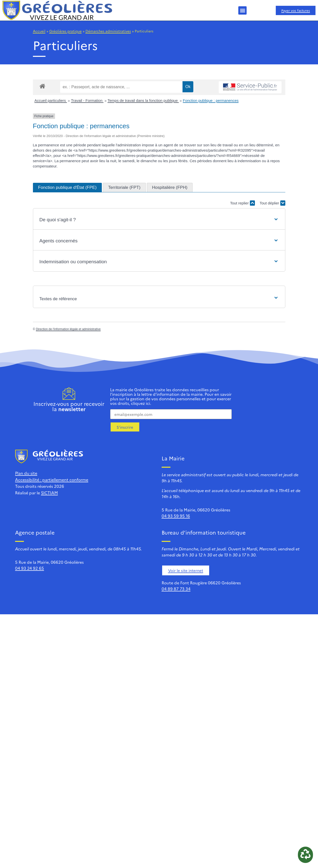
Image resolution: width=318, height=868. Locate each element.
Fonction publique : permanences (211, 100)
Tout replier (242, 203)
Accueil (39, 31)
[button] (242, 10)
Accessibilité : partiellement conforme (52, 480)
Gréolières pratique (65, 31)
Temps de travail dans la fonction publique (143, 100)
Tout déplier (272, 203)
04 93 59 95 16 (176, 516)
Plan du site (26, 473)
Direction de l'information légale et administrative (68, 329)
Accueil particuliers (51, 100)
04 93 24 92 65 (30, 568)
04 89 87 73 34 (176, 589)
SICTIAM (49, 493)
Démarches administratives (108, 31)
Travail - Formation (87, 100)
